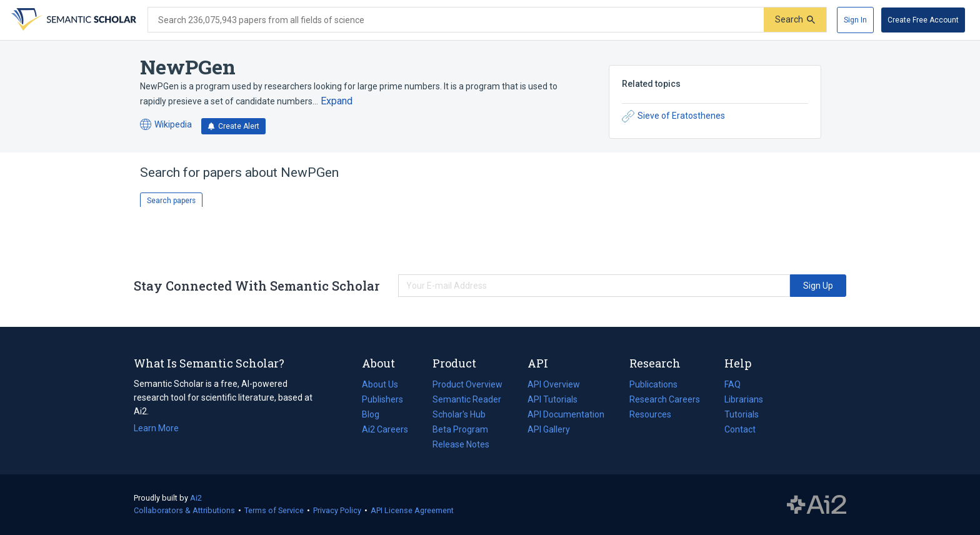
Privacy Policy (337, 510)
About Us (380, 384)
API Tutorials (552, 399)
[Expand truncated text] (337, 101)
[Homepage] (72, 20)
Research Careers (665, 399)
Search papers (171, 201)
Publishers (382, 399)
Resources (650, 414)
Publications (653, 384)
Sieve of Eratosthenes (673, 116)
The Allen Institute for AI (817, 505)
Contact (740, 429)
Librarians (744, 399)
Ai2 (196, 498)
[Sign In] (855, 20)
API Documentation (566, 414)
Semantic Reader (467, 399)
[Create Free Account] (923, 20)
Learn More (156, 428)
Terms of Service (274, 510)
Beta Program (460, 429)
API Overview (554, 384)
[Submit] (795, 20)
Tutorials (742, 414)
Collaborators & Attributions (184, 510)
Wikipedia (166, 125)
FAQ (732, 384)
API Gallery (549, 429)
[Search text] (456, 20)
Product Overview (467, 384)
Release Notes (461, 444)
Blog (376, 414)
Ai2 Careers (385, 429)
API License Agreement (412, 510)
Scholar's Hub (459, 414)
